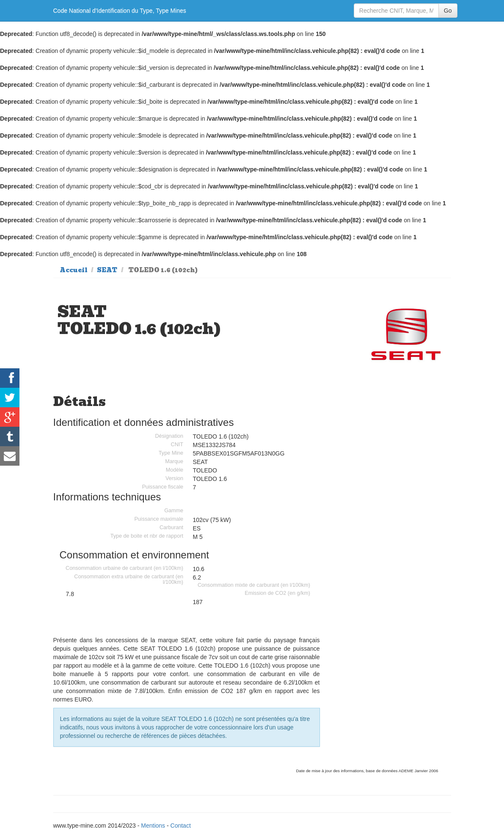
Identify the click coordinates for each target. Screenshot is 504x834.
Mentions (153, 826)
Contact (181, 826)
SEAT (107, 270)
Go (448, 11)
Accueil (74, 270)
